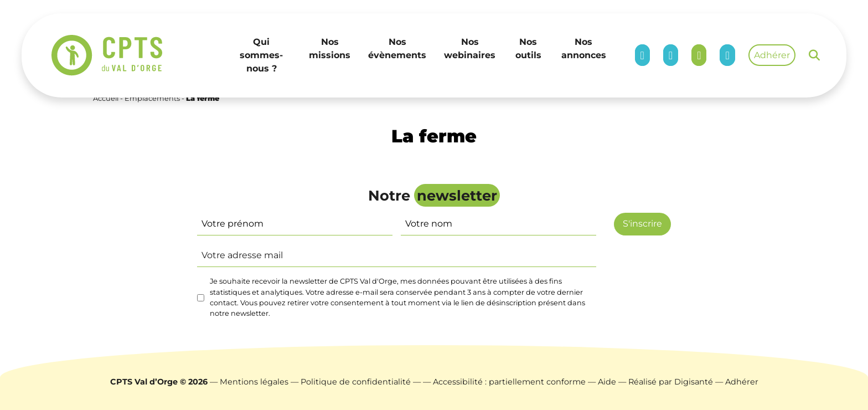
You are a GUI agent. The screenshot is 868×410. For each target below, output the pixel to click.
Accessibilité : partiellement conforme (509, 382)
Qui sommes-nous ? (261, 55)
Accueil (106, 98)
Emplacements (152, 98)
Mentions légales (254, 382)
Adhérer (772, 55)
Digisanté (694, 382)
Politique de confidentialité (356, 382)
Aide (607, 382)
